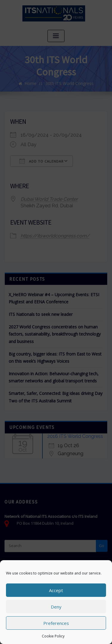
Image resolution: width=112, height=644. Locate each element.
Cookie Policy (53, 636)
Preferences (56, 623)
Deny (56, 607)
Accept (56, 590)
